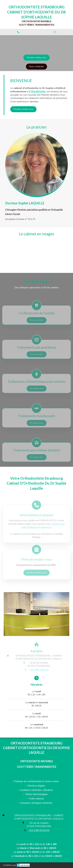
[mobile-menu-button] (55, 32)
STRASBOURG (37, 92)
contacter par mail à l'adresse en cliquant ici (43, 526)
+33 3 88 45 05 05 (39, 670)
